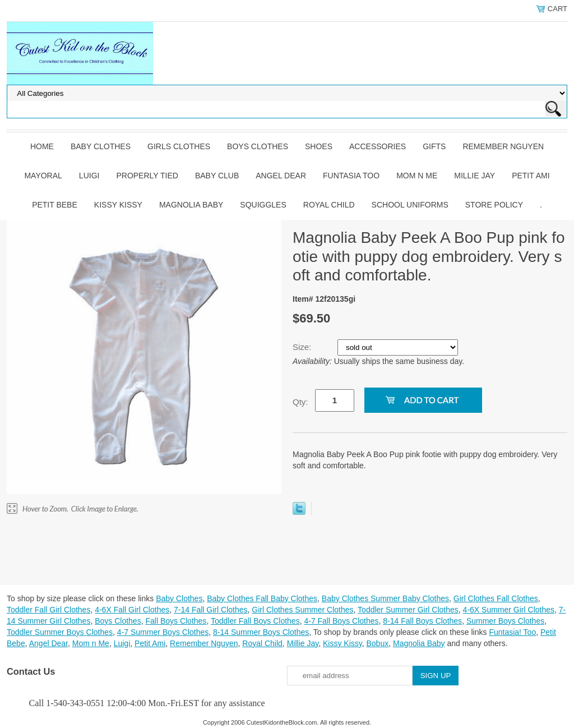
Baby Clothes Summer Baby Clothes (385, 598)
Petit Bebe (55, 205)
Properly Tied (147, 176)
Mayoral (43, 176)
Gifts (434, 146)
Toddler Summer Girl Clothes (408, 610)
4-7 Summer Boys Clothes (163, 632)
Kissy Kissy (118, 205)
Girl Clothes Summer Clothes (302, 610)
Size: (303, 347)
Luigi (89, 176)
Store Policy (494, 205)
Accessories (378, 146)
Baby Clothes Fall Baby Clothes (262, 598)
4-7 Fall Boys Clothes (341, 621)
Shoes (319, 146)
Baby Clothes (101, 146)
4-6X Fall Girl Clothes (132, 610)
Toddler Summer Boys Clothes (60, 632)
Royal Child (329, 205)
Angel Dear (281, 176)
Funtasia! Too (512, 632)
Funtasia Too (351, 176)
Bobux (377, 643)
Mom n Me (417, 176)
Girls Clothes (179, 146)
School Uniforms (410, 205)
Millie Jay (475, 176)
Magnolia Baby (191, 205)
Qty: (300, 402)
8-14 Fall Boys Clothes (422, 621)
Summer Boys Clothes (505, 621)
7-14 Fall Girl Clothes (211, 610)
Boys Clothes (258, 146)
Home (42, 146)
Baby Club (217, 176)
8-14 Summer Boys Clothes (261, 632)
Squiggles (263, 205)
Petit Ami (531, 176)
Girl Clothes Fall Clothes (496, 598)
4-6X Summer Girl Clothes (509, 610)
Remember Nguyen (503, 146)
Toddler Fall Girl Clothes (48, 610)
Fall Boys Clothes (176, 621)
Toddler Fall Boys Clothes (255, 621)
